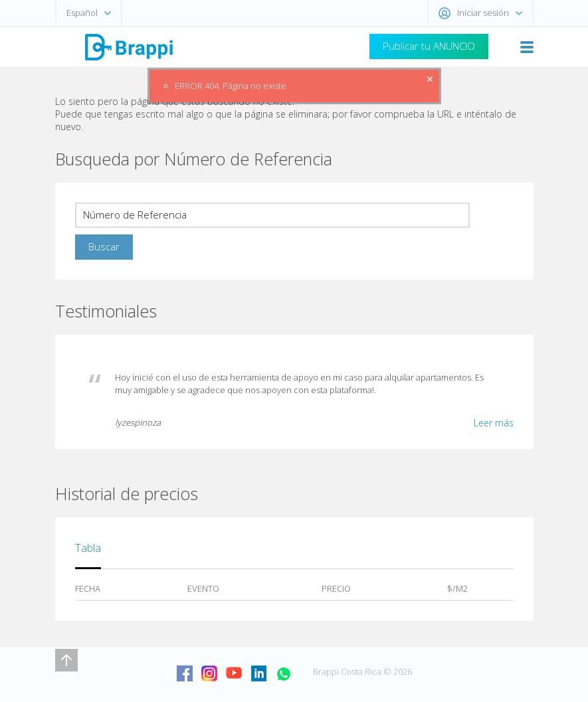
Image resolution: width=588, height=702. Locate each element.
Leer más (494, 423)
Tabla (88, 548)
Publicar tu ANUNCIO (429, 46)
